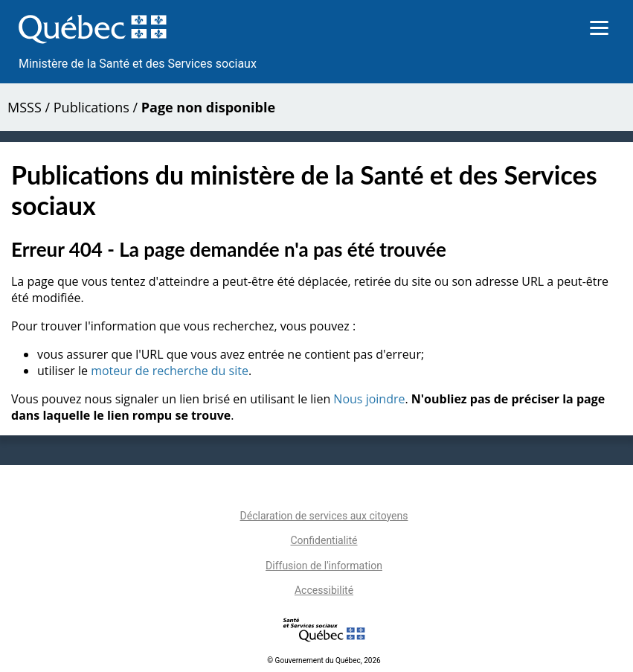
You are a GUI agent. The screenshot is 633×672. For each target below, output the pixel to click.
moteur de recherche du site (170, 371)
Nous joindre (369, 399)
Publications (91, 107)
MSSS (25, 107)
